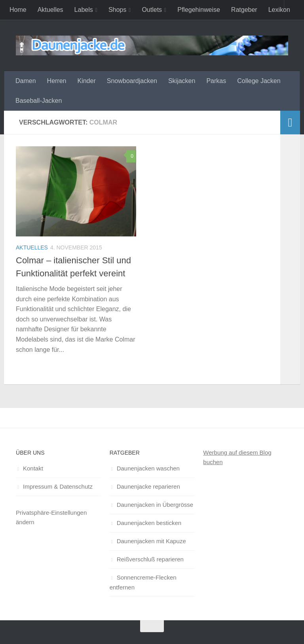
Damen (26, 81)
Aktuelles (50, 10)
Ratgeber (244, 10)
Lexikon (279, 10)
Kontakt (33, 468)
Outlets (152, 10)
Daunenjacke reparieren (148, 486)
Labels (84, 10)
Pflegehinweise (199, 10)
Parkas (216, 81)
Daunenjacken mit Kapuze (151, 541)
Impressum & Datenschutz (58, 486)
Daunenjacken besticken (149, 523)
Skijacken (182, 81)
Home (18, 10)
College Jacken (259, 81)
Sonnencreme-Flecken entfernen (143, 582)
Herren (57, 81)
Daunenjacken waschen (148, 468)
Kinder (86, 81)
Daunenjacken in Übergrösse (155, 505)
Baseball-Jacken (39, 101)
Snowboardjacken (132, 81)
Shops (117, 10)
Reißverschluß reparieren (150, 559)
